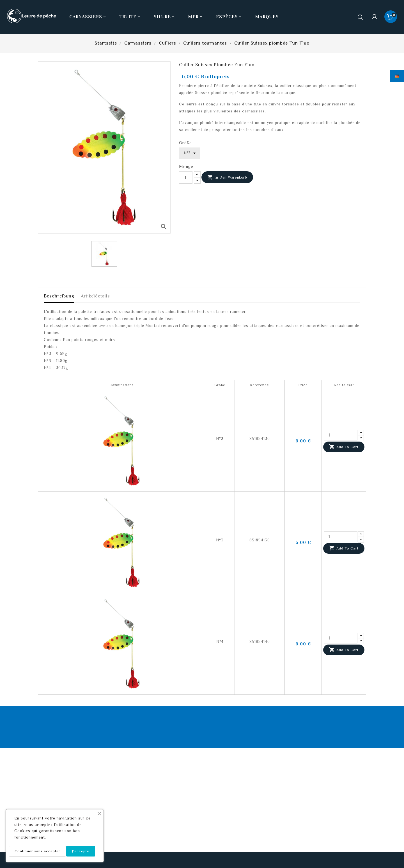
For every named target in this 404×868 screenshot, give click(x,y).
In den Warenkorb (227, 177)
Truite (130, 17)
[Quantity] (341, 435)
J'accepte (81, 851)
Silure (165, 17)
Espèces (229, 17)
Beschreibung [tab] (59, 296)
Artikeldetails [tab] (95, 296)
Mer (196, 17)
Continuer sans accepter (37, 851)
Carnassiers (88, 17)
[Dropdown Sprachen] (397, 76)
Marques (267, 17)
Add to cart (344, 447)
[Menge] (186, 177)
